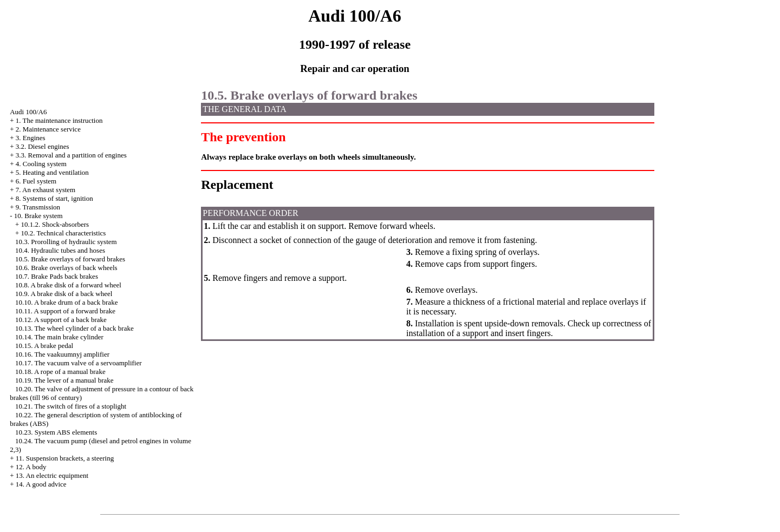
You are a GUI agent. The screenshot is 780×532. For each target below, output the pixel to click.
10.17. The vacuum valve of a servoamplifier (79, 363)
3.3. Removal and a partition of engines (71, 155)
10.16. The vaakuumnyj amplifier (62, 354)
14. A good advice (41, 484)
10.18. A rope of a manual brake (60, 372)
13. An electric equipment (52, 475)
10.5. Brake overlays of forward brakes (70, 259)
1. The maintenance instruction (59, 120)
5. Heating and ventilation (52, 172)
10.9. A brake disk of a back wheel (64, 294)
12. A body (31, 467)
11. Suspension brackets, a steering (65, 458)
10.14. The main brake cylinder (59, 337)
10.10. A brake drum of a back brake (67, 302)
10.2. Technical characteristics (63, 233)
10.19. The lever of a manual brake (64, 380)
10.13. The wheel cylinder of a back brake (74, 328)
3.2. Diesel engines (43, 146)
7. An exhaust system (46, 190)
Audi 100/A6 (28, 112)
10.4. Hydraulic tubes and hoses (60, 250)
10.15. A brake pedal (44, 346)
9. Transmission (38, 207)
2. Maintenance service (48, 129)
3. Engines (31, 138)
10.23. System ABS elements (56, 432)
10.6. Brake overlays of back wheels (66, 268)
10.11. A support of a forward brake (65, 311)
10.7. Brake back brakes (57, 276)
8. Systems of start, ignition (54, 198)
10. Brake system (38, 216)
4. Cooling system (41, 164)
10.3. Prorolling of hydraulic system (66, 242)
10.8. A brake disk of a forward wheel (68, 285)
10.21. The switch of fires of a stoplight (71, 406)
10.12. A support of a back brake (61, 320)
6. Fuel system (36, 181)
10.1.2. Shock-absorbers (55, 224)
